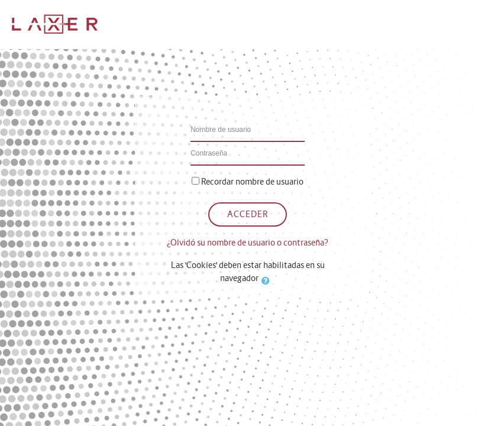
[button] (268, 280)
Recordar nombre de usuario (252, 182)
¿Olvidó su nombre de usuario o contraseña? (248, 243)
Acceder (248, 214)
